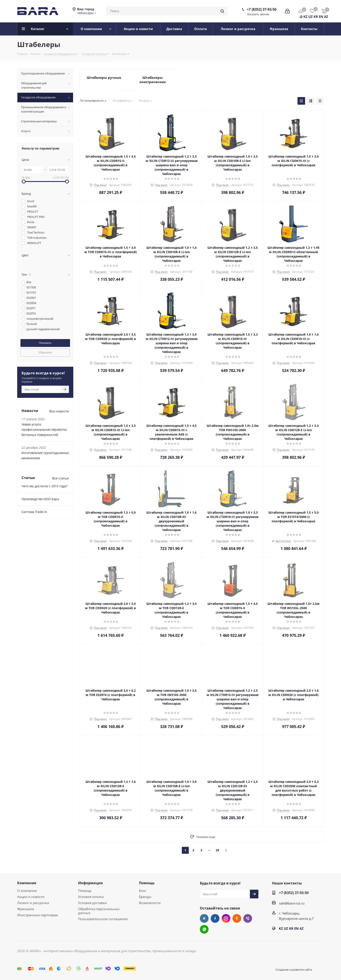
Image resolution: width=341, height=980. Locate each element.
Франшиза (26, 909)
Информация (90, 883)
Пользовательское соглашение (103, 919)
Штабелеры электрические (153, 80)
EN (321, 17)
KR (316, 17)
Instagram (226, 918)
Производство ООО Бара (40, 499)
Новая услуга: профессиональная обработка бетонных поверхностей (44, 429)
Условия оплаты (91, 897)
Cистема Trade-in (34, 512)
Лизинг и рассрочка (33, 903)
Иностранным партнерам (38, 915)
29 (217, 850)
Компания (27, 883)
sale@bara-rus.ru (292, 903)
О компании (27, 891)
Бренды (145, 897)
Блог (143, 891)
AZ (326, 17)
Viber (248, 918)
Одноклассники (237, 918)
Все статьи (61, 478)
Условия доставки (92, 903)
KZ (305, 17)
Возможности (150, 903)
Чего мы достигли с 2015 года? (44, 486)
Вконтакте (204, 918)
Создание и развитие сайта (294, 970)
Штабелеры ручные (104, 77)
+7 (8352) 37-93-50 (262, 9)
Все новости (59, 411)
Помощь (85, 891)
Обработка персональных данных (99, 911)
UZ (311, 17)
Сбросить (45, 352)
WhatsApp (204, 929)
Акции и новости (31, 897)
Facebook (215, 918)
